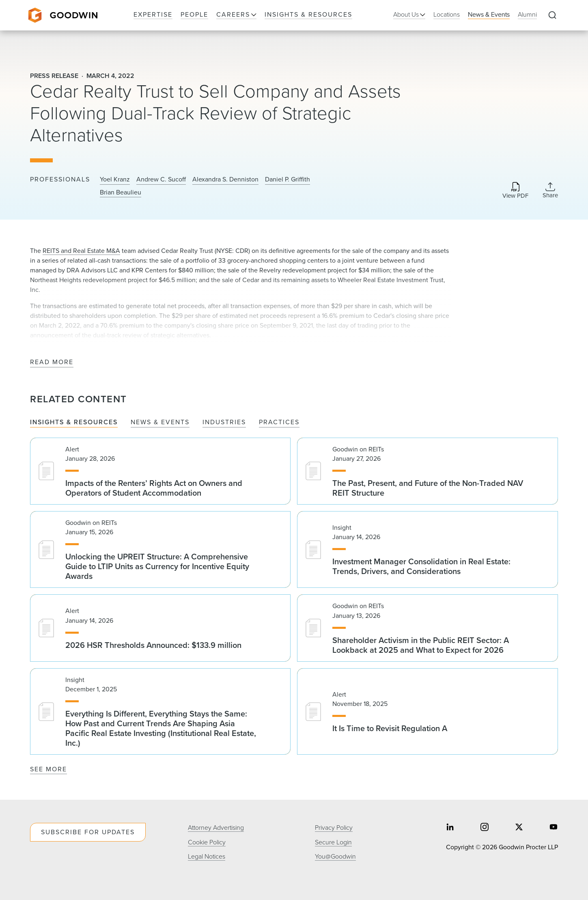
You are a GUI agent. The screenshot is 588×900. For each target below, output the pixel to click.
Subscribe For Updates (88, 832)
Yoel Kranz (115, 179)
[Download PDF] (515, 191)
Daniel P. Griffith (288, 179)
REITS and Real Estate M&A (81, 251)
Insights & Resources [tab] (74, 422)
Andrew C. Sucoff (161, 179)
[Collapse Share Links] (550, 190)
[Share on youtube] (554, 828)
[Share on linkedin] (450, 828)
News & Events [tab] (160, 422)
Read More (52, 362)
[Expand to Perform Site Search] (552, 15)
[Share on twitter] (519, 828)
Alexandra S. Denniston (225, 179)
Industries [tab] (224, 422)
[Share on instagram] (485, 828)
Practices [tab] (279, 422)
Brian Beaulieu (121, 192)
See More (48, 769)
